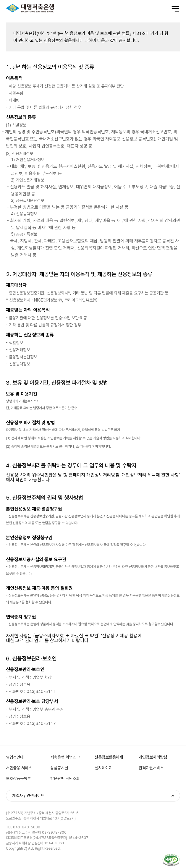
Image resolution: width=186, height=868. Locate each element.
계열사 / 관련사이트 (28, 796)
